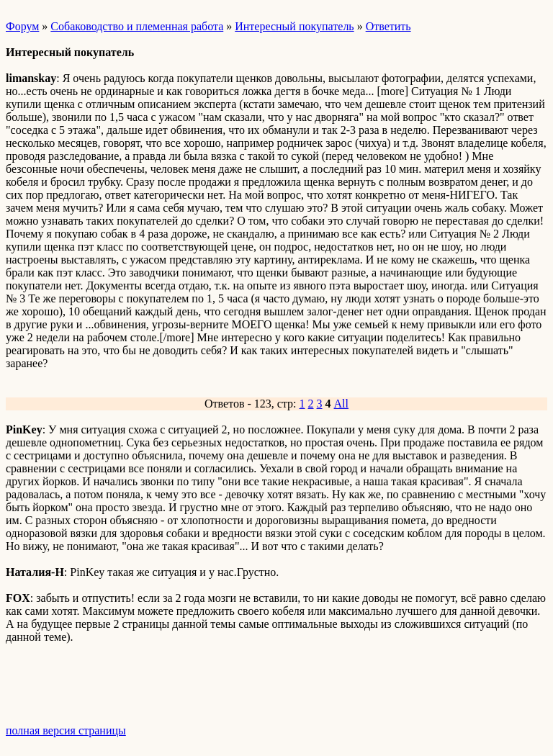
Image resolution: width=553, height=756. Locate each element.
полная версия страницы (66, 730)
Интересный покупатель (294, 26)
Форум (22, 26)
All (341, 404)
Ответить (388, 26)
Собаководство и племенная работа (137, 26)
